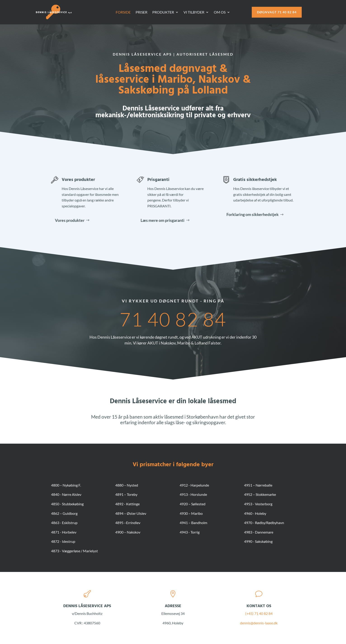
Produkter (163, 12)
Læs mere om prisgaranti (162, 220)
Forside (123, 12)
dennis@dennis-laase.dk (259, 623)
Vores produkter (78, 180)
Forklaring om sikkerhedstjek (253, 214)
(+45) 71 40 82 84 (259, 613)
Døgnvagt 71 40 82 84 (277, 12)
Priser (141, 12)
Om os (220, 12)
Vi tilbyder (194, 12)
